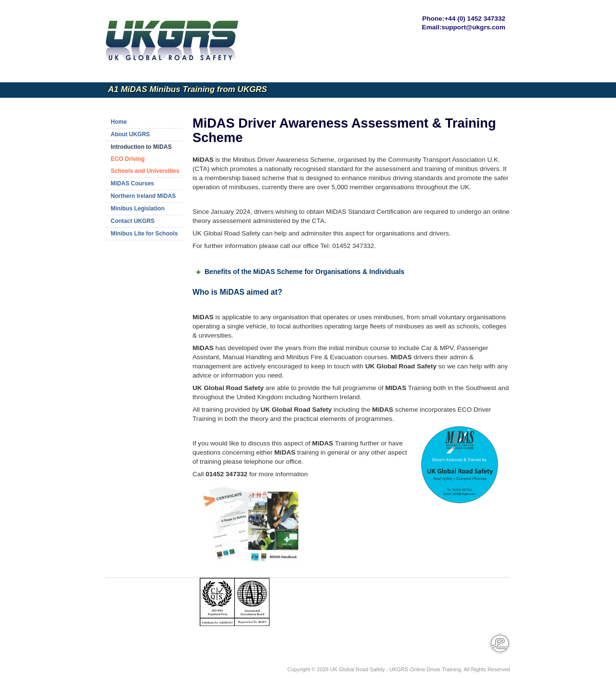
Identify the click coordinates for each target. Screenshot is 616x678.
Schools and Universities (145, 171)
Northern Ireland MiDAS (143, 196)
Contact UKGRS (133, 221)
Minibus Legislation (138, 209)
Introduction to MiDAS (141, 147)
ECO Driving (128, 159)
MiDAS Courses (132, 183)
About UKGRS (130, 134)
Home (119, 122)
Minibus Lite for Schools (144, 234)
